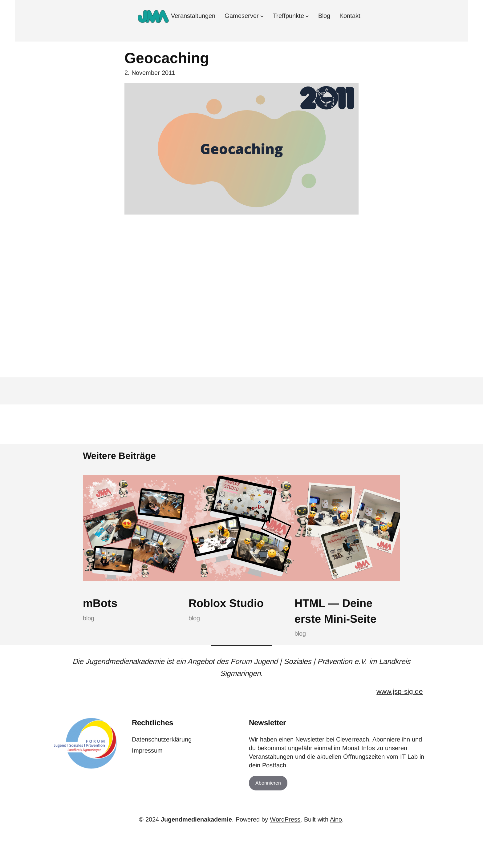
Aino (336, 819)
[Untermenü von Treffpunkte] (307, 16)
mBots (100, 603)
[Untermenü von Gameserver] (262, 16)
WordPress (285, 819)
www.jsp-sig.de (400, 691)
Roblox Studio (226, 603)
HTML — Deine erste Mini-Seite (335, 611)
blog (89, 618)
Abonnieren (268, 783)
